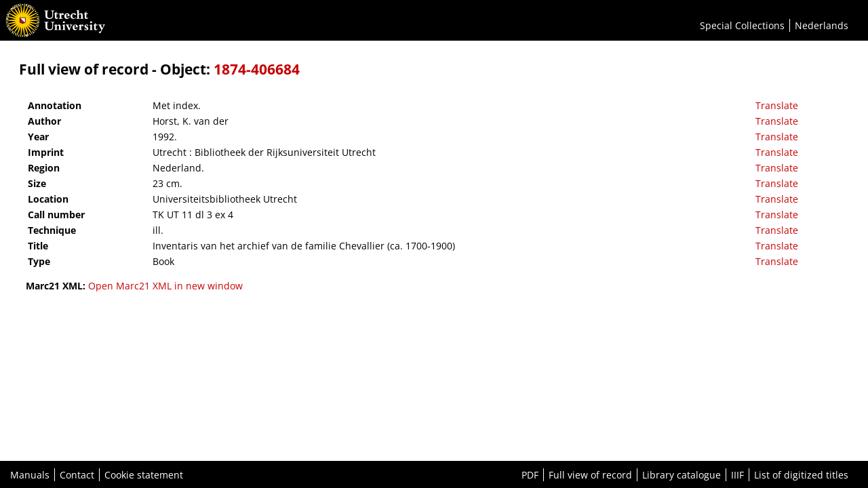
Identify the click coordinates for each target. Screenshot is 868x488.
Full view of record (590, 475)
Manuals (30, 475)
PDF (530, 475)
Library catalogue (682, 475)
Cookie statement (144, 475)
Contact (77, 475)
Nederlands (822, 25)
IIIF (737, 475)
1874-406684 (257, 69)
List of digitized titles (801, 475)
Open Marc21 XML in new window (165, 286)
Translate (777, 105)
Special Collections (742, 25)
